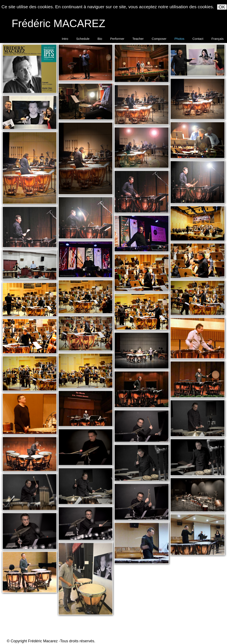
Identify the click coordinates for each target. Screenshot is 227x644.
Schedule (83, 39)
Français (217, 39)
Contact (198, 39)
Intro (65, 39)
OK (222, 7)
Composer (159, 39)
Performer (117, 39)
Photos (179, 39)
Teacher (138, 39)
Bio (100, 39)
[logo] (57, 23)
